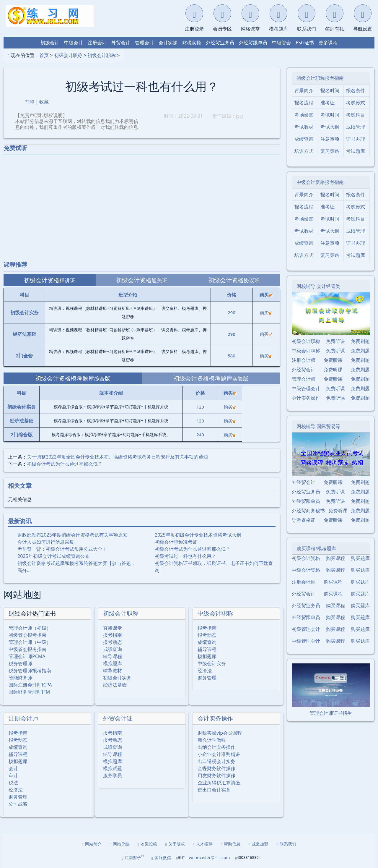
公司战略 (18, 804)
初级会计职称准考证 (176, 542)
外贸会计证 (118, 718)
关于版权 (175, 844)
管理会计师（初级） (30, 628)
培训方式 (304, 151)
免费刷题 (360, 341)
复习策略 (330, 151)
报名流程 (304, 103)
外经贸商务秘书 (308, 511)
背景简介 (304, 90)
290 (232, 312)
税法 (13, 783)
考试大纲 (330, 127)
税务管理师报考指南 (30, 671)
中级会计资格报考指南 (320, 182)
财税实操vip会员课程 (220, 733)
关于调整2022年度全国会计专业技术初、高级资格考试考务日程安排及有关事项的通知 (117, 457)
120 (200, 407)
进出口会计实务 (214, 790)
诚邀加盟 (258, 844)
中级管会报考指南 (27, 649)
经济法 (205, 671)
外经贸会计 (304, 370)
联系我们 (286, 844)
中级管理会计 (306, 388)
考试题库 (356, 151)
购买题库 (360, 558)
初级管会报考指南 (27, 635)
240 (200, 435)
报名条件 (356, 90)
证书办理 (356, 139)
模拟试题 (113, 768)
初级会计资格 (306, 558)
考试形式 (356, 103)
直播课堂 (113, 628)
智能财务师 (20, 678)
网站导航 (120, 844)
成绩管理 (356, 127)
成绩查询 (113, 649)
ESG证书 (305, 43)
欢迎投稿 (147, 844)
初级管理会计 (306, 629)
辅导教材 (113, 671)
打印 (30, 102)
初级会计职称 (68, 55)
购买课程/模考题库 (316, 548)
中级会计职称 (215, 613)
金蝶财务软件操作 (216, 768)
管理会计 (144, 43)
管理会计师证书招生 (331, 713)
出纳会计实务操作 (216, 747)
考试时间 (330, 115)
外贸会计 (121, 43)
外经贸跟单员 (253, 43)
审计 (13, 775)
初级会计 (50, 43)
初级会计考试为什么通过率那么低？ (65, 464)
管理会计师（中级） (30, 642)
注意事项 (330, 139)
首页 (44, 55)
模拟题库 (113, 663)
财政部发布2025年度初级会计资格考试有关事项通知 (72, 535)
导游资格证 (304, 520)
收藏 (44, 102)
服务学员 (113, 775)
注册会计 (97, 43)
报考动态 (113, 642)
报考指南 (113, 635)
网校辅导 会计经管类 (318, 286)
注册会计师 (23, 718)
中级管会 (281, 43)
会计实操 (168, 43)
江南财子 (133, 857)
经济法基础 (115, 685)
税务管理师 (20, 663)
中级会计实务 (212, 663)
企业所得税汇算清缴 (219, 783)
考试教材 (304, 127)
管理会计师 (304, 379)
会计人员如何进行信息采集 (46, 542)
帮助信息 (231, 844)
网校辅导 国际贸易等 (318, 426)
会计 (13, 768)
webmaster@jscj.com (209, 858)
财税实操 (192, 43)
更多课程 (328, 43)
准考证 (328, 103)
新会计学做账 (212, 740)
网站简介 (92, 844)
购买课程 (335, 558)
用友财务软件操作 (216, 775)
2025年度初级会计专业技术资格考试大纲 (198, 535)
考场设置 (304, 115)
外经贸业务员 (220, 43)
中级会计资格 (306, 570)
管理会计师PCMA (27, 656)
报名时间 (330, 90)
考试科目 (356, 115)
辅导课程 (113, 656)
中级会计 (74, 43)
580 (232, 356)
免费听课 (335, 341)
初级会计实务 (117, 678)
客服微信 (161, 858)
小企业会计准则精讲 (219, 754)
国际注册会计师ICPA (30, 685)
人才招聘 (203, 844)
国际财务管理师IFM (29, 692)
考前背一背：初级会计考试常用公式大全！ (62, 549)
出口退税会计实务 (216, 761)
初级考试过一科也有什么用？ (185, 556)
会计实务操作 (215, 718)
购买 (266, 312)
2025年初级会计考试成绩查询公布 (54, 556)
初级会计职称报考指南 (320, 78)
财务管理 (207, 678)
